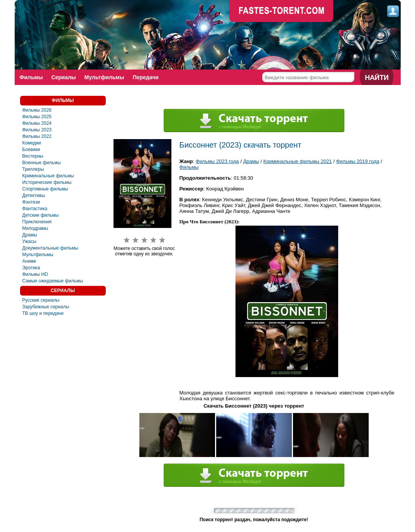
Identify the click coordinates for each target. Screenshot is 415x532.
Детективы (34, 195)
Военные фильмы (42, 163)
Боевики (31, 150)
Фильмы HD (35, 274)
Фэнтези (31, 202)
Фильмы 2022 (37, 136)
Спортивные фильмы (45, 189)
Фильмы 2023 (37, 130)
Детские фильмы (41, 215)
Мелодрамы (35, 228)
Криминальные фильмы (48, 176)
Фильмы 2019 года (357, 161)
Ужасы (30, 241)
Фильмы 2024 (37, 123)
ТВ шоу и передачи (43, 313)
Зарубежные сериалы (46, 307)
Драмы (30, 235)
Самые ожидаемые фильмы (53, 281)
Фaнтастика (35, 209)
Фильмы (31, 77)
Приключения (37, 222)
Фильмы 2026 (37, 110)
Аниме (29, 261)
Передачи (146, 77)
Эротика (31, 268)
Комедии (32, 143)
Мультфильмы (104, 77)
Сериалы (64, 77)
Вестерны (33, 156)
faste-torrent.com (281, 12)
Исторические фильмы (47, 182)
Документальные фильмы (50, 248)
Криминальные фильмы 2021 (298, 161)
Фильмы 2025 (37, 117)
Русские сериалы (41, 300)
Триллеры (33, 169)
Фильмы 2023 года (217, 161)
